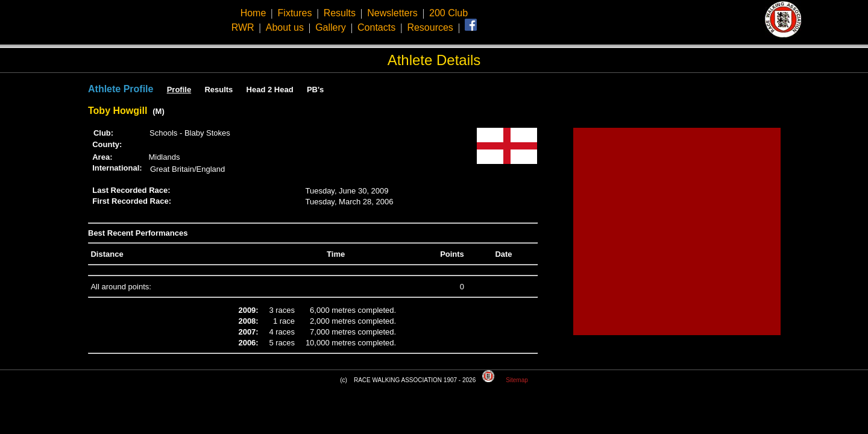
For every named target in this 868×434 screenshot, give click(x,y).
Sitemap (517, 380)
